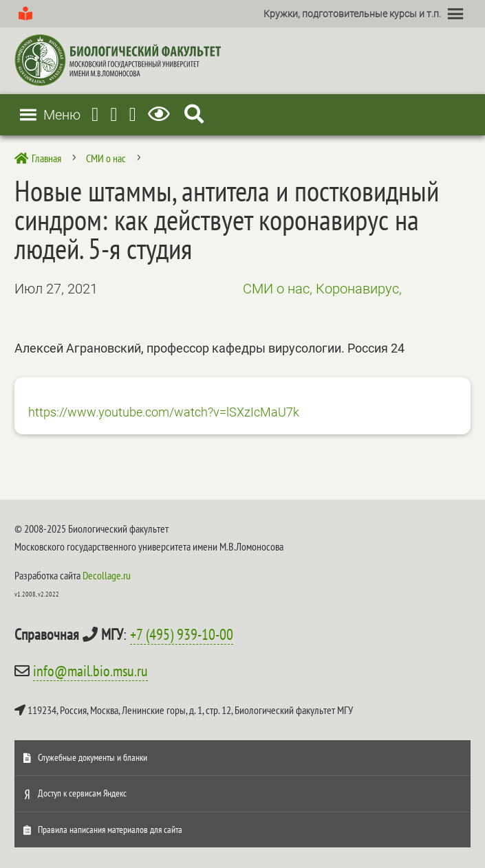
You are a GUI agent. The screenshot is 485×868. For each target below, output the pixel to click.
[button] (352, 14)
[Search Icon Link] (194, 114)
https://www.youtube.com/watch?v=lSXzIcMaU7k (164, 412)
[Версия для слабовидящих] (161, 114)
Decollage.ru (107, 575)
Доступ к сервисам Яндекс (82, 793)
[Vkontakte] (133, 114)
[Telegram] (95, 114)
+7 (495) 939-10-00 (182, 634)
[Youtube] (114, 114)
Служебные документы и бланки (93, 757)
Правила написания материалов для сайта (110, 830)
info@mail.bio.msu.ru (90, 671)
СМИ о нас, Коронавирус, (322, 289)
